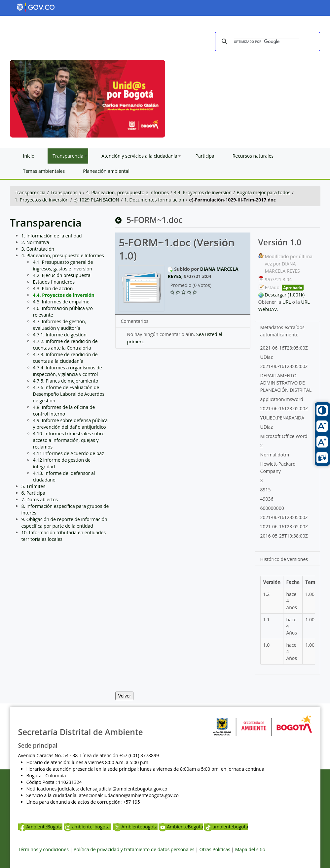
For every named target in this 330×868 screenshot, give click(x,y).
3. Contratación (38, 249)
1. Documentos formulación (154, 200)
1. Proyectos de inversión (42, 200)
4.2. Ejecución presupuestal (62, 275)
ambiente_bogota (87, 827)
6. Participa (33, 493)
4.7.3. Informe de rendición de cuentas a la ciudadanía (65, 358)
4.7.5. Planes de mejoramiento (66, 381)
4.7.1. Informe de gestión (60, 335)
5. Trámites (34, 486)
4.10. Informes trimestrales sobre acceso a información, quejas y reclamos (69, 440)
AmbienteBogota (40, 827)
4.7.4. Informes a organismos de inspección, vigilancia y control (68, 371)
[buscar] (267, 42)
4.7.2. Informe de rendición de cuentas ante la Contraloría (65, 344)
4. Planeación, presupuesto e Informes (128, 192)
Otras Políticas (215, 849)
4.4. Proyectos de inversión (203, 192)
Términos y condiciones (43, 849)
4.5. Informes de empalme (61, 302)
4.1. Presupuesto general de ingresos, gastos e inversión (63, 265)
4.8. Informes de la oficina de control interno (64, 410)
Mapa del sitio (250, 849)
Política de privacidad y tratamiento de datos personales (134, 849)
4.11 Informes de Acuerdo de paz (69, 453)
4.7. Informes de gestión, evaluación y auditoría (60, 325)
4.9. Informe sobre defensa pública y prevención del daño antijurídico (71, 424)
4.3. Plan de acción (53, 288)
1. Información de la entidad (52, 236)
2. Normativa (35, 242)
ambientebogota (226, 827)
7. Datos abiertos (40, 499)
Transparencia (30, 192)
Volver (124, 696)
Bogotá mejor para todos (263, 192)
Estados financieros (54, 282)
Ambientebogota (135, 827)
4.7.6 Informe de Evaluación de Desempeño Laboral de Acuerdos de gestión (69, 394)
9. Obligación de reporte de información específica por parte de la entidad (64, 523)
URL (287, 302)
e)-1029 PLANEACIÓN (96, 200)
